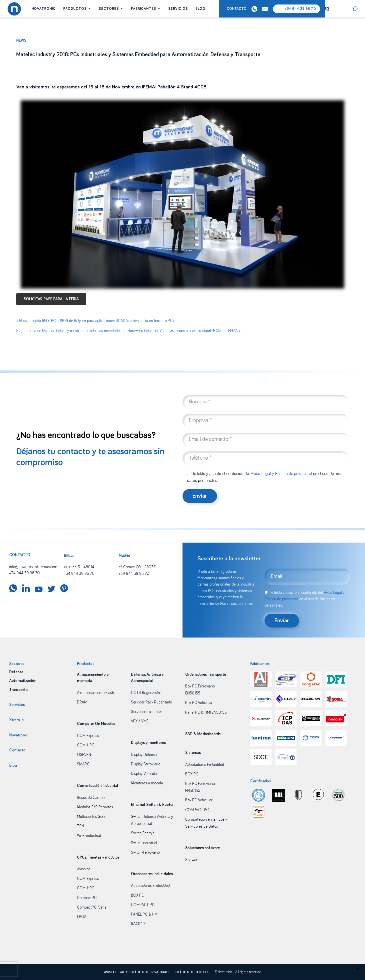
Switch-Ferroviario (145, 852)
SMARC (83, 764)
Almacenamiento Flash (95, 693)
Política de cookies (191, 972)
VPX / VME (140, 721)
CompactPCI (87, 898)
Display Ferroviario (146, 764)
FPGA (82, 917)
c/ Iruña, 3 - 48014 (79, 567)
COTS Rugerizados (146, 693)
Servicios (178, 9)
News (21, 40)
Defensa (16, 672)
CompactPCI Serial (92, 907)
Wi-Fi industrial (89, 836)
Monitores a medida (147, 783)
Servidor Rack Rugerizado (151, 702)
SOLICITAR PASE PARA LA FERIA (51, 299)
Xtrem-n (16, 720)
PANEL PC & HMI (145, 914)
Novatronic (44, 9)
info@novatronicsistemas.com (33, 567)
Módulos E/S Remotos (95, 807)
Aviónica (84, 869)
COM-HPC (86, 745)
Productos (77, 9)
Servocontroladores (147, 712)
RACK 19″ (139, 924)
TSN (80, 826)
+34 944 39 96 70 (300, 9)
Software (192, 860)
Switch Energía (143, 833)
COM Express (88, 736)
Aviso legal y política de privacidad (136, 972)
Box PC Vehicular (199, 703)
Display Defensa (144, 755)
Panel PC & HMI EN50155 (206, 712)
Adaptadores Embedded (150, 886)
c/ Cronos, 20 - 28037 (137, 567)
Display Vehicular (144, 774)
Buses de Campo (91, 798)
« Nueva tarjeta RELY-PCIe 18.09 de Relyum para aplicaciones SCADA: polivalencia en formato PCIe (96, 321)
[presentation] (9, 969)
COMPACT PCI (143, 905)
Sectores (111, 9)
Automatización (23, 681)
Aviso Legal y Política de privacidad (281, 474)
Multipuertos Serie (92, 817)
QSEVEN (84, 755)
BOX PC (137, 895)
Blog (200, 9)
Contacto (237, 9)
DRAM (82, 702)
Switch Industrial (144, 843)
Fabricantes (146, 9)
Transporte (18, 690)
